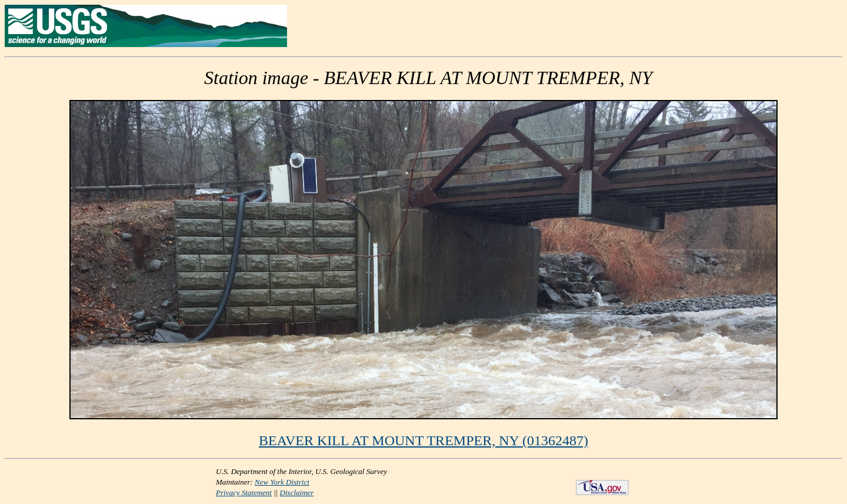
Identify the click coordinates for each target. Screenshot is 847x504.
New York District (282, 482)
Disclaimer (297, 493)
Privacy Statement (244, 493)
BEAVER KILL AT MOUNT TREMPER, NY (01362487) (423, 440)
